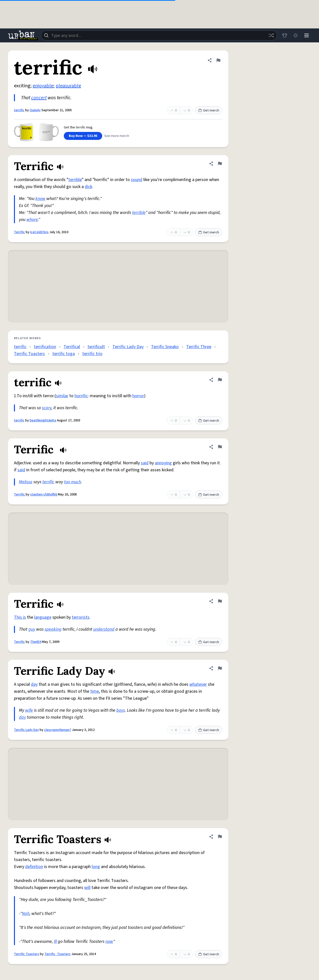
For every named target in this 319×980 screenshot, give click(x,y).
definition (34, 867)
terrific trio (92, 354)
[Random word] (271, 35)
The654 (36, 642)
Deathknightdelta (43, 420)
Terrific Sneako (165, 347)
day (34, 684)
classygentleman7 (58, 730)
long (96, 867)
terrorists (81, 617)
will (87, 888)
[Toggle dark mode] (296, 35)
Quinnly (35, 110)
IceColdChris (39, 232)
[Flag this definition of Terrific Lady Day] (220, 668)
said (145, 463)
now (109, 941)
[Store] (285, 35)
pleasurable (68, 86)
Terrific (19, 232)
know (40, 199)
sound (137, 180)
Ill (55, 941)
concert (39, 98)
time (95, 691)
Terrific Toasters (29, 354)
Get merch (209, 110)
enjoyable (43, 86)
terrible (75, 180)
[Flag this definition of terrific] (218, 60)
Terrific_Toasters (57, 954)
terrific (19, 110)
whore (32, 220)
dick (88, 187)
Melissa (26, 482)
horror (138, 396)
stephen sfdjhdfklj (44, 494)
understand (104, 629)
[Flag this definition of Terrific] (220, 164)
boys (121, 710)
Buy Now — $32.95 (83, 136)
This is (20, 617)
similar (62, 396)
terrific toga (64, 354)
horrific (81, 396)
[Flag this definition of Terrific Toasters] (220, 837)
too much (73, 482)
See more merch (117, 136)
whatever (198, 684)
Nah (26, 914)
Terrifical (72, 347)
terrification (45, 347)
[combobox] (159, 35)
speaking (53, 629)
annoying (163, 463)
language (43, 617)
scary (47, 408)
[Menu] (307, 35)
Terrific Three (199, 347)
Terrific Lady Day (128, 347)
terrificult (96, 347)
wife (29, 710)
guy (32, 629)
